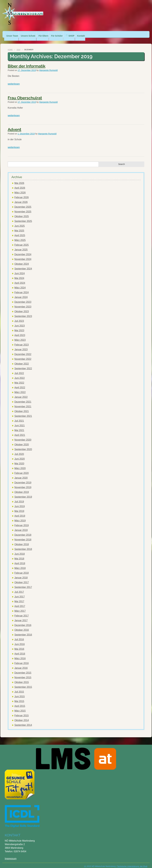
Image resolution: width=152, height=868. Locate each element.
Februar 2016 (22, 660)
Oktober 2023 (22, 308)
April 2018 (20, 560)
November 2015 (23, 675)
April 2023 (20, 332)
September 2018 (23, 546)
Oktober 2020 (22, 442)
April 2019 (20, 513)
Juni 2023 (20, 323)
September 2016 (23, 632)
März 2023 (20, 337)
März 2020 (20, 465)
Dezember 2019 (23, 480)
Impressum (11, 856)
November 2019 (23, 484)
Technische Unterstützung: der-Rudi (132, 863)
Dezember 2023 (23, 299)
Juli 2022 (19, 370)
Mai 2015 (19, 698)
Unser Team (12, 34)
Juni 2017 (20, 594)
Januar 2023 (21, 347)
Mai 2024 (19, 275)
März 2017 (20, 608)
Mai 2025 (19, 228)
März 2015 (20, 708)
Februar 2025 (22, 242)
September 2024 (23, 266)
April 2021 (20, 432)
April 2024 (20, 280)
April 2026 (20, 185)
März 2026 (20, 190)
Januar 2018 (21, 575)
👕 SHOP (80, 34)
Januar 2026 (21, 199)
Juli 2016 (19, 636)
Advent (14, 126)
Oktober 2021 (22, 408)
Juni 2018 (20, 551)
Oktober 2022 (22, 361)
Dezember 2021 (23, 399)
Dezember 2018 (23, 532)
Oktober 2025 (22, 213)
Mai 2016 (19, 646)
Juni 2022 (20, 375)
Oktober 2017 (22, 579)
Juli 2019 (19, 499)
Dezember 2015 (23, 670)
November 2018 (23, 537)
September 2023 (23, 313)
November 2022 (23, 356)
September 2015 (23, 684)
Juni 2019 (20, 503)
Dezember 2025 (23, 204)
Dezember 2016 (23, 622)
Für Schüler (65, 34)
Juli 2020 (19, 451)
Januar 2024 (21, 294)
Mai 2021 (19, 427)
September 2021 (23, 413)
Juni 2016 (20, 641)
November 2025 (23, 209)
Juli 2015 (19, 689)
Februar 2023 (22, 342)
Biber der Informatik (27, 63)
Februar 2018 (22, 570)
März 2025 (20, 237)
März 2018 (20, 565)
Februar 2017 (22, 613)
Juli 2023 (19, 318)
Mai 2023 (19, 327)
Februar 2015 (22, 713)
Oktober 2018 (22, 541)
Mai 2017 (19, 598)
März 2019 (20, 518)
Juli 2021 (19, 418)
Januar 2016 (21, 665)
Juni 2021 (20, 423)
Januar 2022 (21, 394)
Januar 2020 (21, 475)
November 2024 (23, 256)
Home (10, 47)
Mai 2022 (19, 380)
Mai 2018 (19, 556)
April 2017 (20, 603)
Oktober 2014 (22, 717)
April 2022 (20, 385)
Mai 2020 (19, 461)
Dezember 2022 (23, 351)
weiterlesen (14, 81)
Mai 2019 (19, 508)
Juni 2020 (20, 456)
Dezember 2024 (23, 251)
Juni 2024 (20, 270)
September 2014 (23, 722)
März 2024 (20, 285)
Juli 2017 (19, 589)
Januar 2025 (21, 247)
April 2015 (20, 703)
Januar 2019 (21, 527)
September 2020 (23, 446)
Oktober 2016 (22, 627)
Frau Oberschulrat (25, 95)
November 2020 (23, 437)
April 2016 (20, 651)
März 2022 (20, 389)
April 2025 (20, 232)
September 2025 (23, 218)
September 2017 (23, 584)
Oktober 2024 (22, 261)
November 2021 (23, 404)
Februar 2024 (22, 289)
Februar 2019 (22, 522)
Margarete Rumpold (49, 67)
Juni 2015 (20, 694)
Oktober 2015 (22, 679)
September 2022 (23, 366)
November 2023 (23, 304)
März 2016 (20, 655)
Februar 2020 (22, 470)
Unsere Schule (30, 34)
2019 (18, 47)
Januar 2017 (21, 617)
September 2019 (23, 494)
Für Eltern (50, 34)
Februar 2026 (22, 194)
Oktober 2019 (22, 489)
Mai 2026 (19, 180)
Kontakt (93, 34)
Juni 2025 (20, 223)
